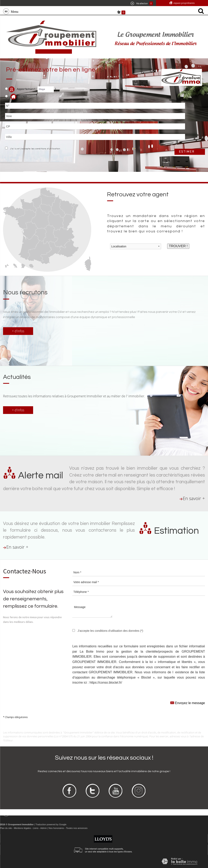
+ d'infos (18, 331)
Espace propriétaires (184, 3)
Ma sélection (142, 3)
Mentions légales (22, 828)
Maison (19, 97)
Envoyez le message (188, 703)
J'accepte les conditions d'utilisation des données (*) (110, 631)
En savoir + (194, 498)
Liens (36, 828)
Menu (14, 11)
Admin (43, 828)
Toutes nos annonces (77, 828)
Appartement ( (21, 89)
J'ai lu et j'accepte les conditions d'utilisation (34, 149)
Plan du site (6, 828)
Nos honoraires (56, 828)
